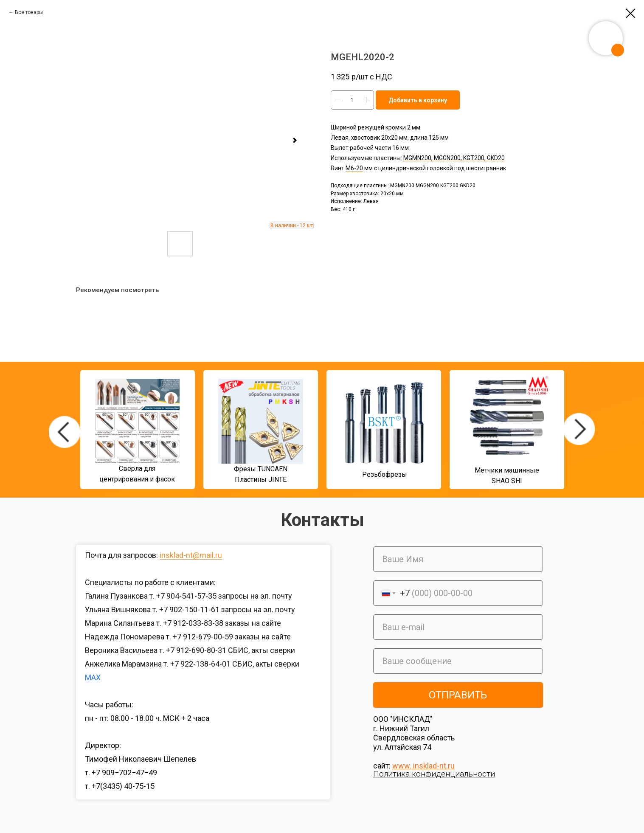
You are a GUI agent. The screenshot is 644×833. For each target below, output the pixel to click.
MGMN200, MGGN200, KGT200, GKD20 (454, 158)
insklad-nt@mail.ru (191, 555)
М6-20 (354, 168)
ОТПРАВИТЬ (458, 695)
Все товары (29, 12)
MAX (93, 677)
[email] (458, 627)
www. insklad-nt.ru (423, 766)
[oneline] (458, 661)
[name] (458, 559)
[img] (65, 432)
